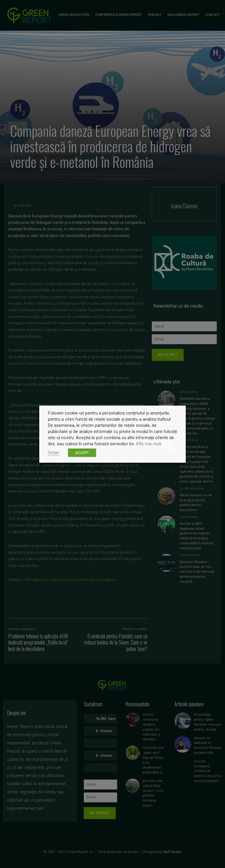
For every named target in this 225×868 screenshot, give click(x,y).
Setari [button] (54, 452)
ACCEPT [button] (82, 452)
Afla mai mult (149, 444)
